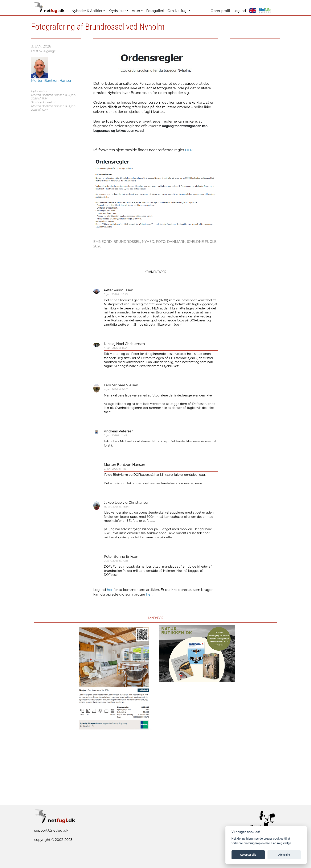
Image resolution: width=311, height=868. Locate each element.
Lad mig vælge (281, 843)
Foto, (161, 242)
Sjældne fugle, (202, 242)
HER (189, 150)
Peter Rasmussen (119, 290)
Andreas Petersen (119, 431)
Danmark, (177, 242)
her (110, 590)
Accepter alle (248, 855)
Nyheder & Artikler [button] (87, 11)
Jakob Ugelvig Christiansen (127, 503)
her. (149, 594)
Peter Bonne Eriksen (121, 557)
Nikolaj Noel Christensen (124, 344)
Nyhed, (149, 242)
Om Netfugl (178, 11)
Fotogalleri (155, 11)
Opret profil (220, 11)
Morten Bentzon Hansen (125, 465)
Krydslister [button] (117, 11)
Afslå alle (284, 855)
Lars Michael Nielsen (121, 385)
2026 (97, 246)
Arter (136, 11)
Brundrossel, (128, 242)
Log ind (240, 11)
